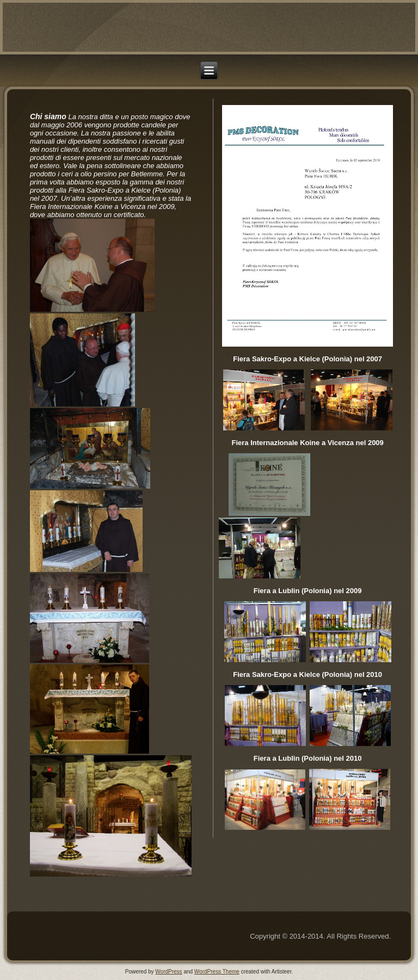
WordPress (168, 972)
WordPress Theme (217, 972)
